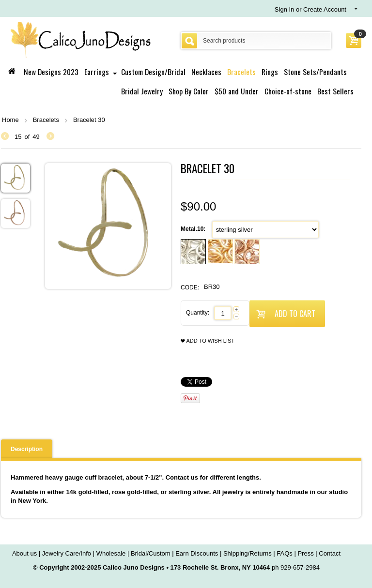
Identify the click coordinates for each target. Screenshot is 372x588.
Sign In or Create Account (310, 9)
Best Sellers (335, 91)
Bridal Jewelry (142, 91)
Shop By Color (189, 91)
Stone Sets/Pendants (315, 72)
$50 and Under (237, 91)
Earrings (97, 72)
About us (24, 553)
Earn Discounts (197, 553)
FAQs (285, 553)
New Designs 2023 (51, 72)
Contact (330, 553)
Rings (270, 72)
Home (10, 120)
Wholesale (111, 553)
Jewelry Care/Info (67, 553)
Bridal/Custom (151, 553)
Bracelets (241, 72)
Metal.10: (194, 229)
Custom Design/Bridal (153, 72)
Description (27, 449)
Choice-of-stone (288, 91)
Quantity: (198, 313)
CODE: (190, 287)
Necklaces (206, 72)
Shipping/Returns (248, 553)
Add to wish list (208, 341)
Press (305, 553)
